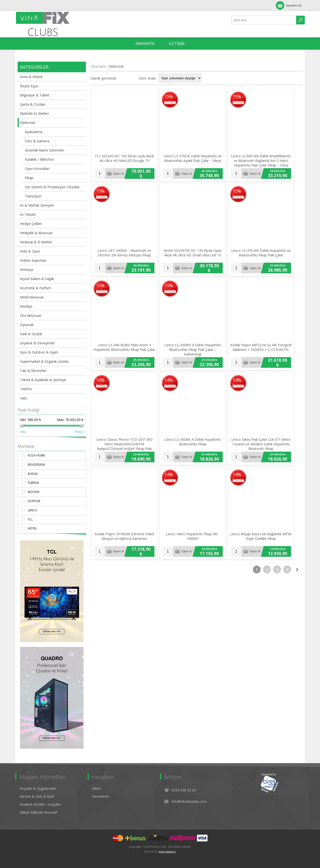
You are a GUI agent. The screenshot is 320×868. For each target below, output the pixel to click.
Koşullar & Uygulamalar (38, 788)
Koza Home (36, 455)
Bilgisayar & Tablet (35, 95)
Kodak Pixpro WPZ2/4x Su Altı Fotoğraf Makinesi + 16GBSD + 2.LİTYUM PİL (266, 354)
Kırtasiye (27, 270)
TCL (30, 519)
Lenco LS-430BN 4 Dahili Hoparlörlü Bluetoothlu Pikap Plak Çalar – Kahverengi (196, 356)
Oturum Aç (28, 5)
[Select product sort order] (180, 78)
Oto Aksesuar (31, 315)
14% (100, 386)
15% (170, 97)
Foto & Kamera (37, 141)
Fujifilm (33, 483)
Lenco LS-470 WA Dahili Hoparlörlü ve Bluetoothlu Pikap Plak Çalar (266, 257)
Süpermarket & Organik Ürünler (45, 361)
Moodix (34, 492)
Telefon (26, 389)
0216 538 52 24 (184, 790)
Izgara (123, 78)
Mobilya (26, 306)
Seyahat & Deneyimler (38, 343)
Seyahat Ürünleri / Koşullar (40, 804)
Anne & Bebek (31, 77)
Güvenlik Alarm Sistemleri (45, 150)
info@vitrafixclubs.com (189, 801)
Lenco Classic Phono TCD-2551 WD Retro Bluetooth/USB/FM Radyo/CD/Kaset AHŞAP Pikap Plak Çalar (125, 452)
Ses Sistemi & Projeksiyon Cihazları (52, 187)
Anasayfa (98, 66)
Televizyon (33, 196)
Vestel (32, 528)
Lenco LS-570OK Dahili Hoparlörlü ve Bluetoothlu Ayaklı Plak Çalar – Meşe (196, 161)
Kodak (33, 474)
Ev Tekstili (28, 214)
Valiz (24, 398)
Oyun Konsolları (37, 169)
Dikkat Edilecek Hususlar (38, 812)
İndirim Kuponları (33, 260)
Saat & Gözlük (31, 334)
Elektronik (28, 123)
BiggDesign (36, 465)
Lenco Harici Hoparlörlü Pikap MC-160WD (196, 547)
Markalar (26, 446)
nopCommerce (167, 852)
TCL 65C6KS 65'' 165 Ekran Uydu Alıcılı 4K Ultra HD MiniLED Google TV (125, 161)
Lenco (32, 510)
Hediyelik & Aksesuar (36, 233)
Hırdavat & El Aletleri (36, 242)
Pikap (29, 178)
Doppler (34, 501)
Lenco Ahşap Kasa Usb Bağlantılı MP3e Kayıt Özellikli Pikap (266, 547)
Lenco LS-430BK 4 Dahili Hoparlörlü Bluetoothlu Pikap (196, 450)
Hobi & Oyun (30, 251)
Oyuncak (27, 325)
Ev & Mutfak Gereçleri (37, 205)
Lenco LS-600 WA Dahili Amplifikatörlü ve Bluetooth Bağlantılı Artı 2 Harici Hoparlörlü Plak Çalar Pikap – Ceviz (266, 163)
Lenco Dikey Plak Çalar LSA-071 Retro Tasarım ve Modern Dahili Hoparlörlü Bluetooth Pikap (266, 452)
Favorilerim (101, 796)
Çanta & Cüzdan (33, 104)
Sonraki (297, 580)
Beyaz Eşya (29, 86)
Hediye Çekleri (31, 224)
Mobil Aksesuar (32, 297)
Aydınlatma (34, 132)
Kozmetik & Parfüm (35, 288)
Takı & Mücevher (33, 371)
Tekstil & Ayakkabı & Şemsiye (43, 380)
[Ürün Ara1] (264, 20)
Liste (132, 78)
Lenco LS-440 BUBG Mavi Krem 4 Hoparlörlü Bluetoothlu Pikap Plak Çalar (125, 354)
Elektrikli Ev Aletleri (34, 113)
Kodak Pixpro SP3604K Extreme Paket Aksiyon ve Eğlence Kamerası (125, 547)
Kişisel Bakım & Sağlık (37, 279)
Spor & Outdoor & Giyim (39, 352)
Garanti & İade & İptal (37, 796)
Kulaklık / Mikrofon (39, 159)
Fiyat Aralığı (29, 410)
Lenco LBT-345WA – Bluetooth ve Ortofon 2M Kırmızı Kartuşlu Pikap (125, 257)
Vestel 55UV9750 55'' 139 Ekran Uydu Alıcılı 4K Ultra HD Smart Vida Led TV (196, 257)
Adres (96, 788)
